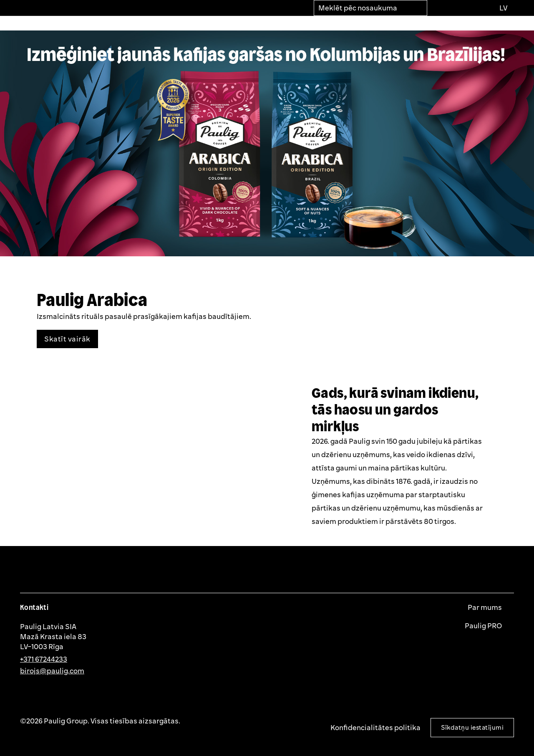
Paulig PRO (484, 626)
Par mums (485, 607)
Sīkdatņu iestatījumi (472, 727)
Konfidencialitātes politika (375, 727)
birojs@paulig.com (52, 671)
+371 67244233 (44, 659)
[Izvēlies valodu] (503, 8)
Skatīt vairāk (67, 339)
